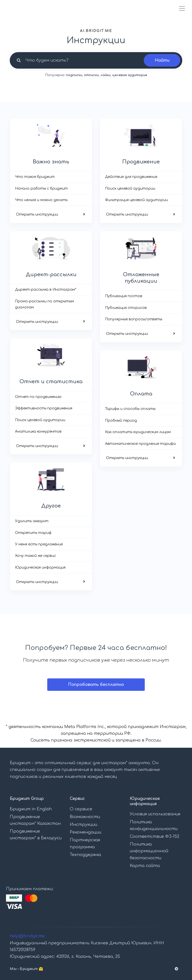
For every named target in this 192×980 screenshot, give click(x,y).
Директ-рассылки (51, 275)
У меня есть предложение (39, 544)
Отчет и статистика (51, 382)
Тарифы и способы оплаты (130, 409)
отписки (91, 75)
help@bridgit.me (27, 936)
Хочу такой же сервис (35, 556)
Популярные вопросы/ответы (134, 319)
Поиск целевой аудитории (130, 188)
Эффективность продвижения (44, 408)
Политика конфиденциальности (154, 825)
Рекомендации (85, 832)
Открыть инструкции (37, 214)
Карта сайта (145, 866)
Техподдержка (85, 855)
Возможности (85, 817)
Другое (51, 506)
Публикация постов (124, 296)
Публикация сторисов (126, 308)
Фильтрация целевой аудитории (136, 200)
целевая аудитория (130, 75)
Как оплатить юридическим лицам (138, 432)
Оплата (141, 394)
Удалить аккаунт (32, 521)
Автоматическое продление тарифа (140, 444)
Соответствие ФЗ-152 (154, 837)
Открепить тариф (33, 533)
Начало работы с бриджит (41, 188)
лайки (105, 75)
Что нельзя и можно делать (41, 200)
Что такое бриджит (35, 177)
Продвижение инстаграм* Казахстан (35, 820)
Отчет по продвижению (38, 397)
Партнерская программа (85, 843)
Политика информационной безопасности (149, 851)
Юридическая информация (40, 567)
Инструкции (83, 825)
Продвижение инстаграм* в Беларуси (36, 835)
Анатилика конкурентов (38, 431)
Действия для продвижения (131, 177)
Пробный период (121, 421)
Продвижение (141, 162)
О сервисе (81, 809)
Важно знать (51, 162)
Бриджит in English (31, 809)
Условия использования (155, 814)
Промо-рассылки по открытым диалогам (44, 304)
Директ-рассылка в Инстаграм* (46, 290)
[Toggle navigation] (180, 8)
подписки (74, 75)
